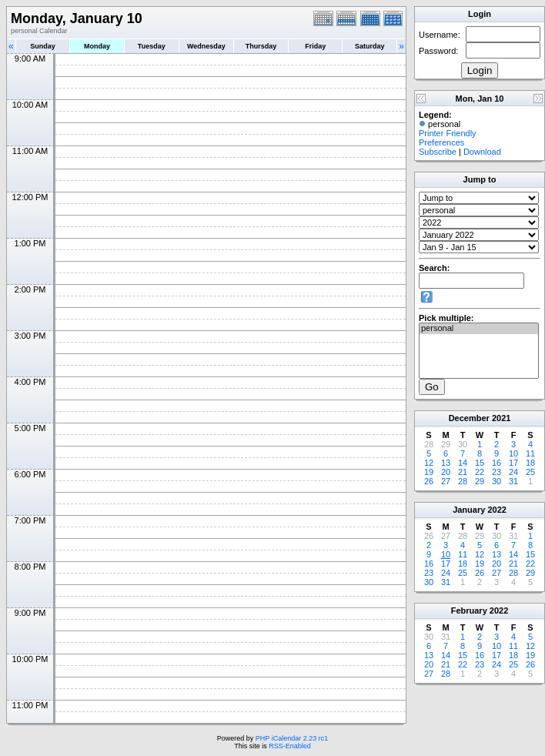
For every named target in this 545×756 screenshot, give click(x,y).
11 (530, 453)
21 (463, 472)
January (469, 510)
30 (497, 481)
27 (446, 481)
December (469, 418)
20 (446, 472)
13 (446, 463)
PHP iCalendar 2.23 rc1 (292, 738)
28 (463, 481)
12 (429, 463)
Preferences (441, 142)
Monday (97, 46)
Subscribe (438, 152)
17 (513, 463)
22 (480, 472)
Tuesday (152, 46)
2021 (501, 418)
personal (479, 329)
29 (480, 481)
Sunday (43, 46)
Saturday (370, 46)
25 (530, 472)
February (469, 610)
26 (429, 481)
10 (513, 453)
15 (480, 463)
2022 (497, 510)
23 (497, 472)
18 (530, 463)
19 (429, 472)
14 (463, 463)
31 (513, 481)
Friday (315, 46)
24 (513, 472)
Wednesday (206, 46)
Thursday (261, 46)
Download (482, 152)
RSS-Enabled (290, 746)
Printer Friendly (448, 133)
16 (497, 463)
